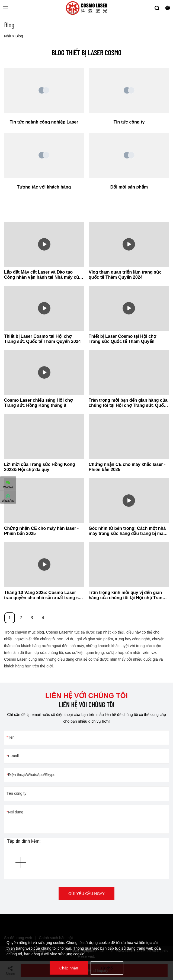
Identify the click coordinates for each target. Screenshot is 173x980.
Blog (19, 36)
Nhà (8, 36)
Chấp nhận (69, 968)
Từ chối (107, 968)
